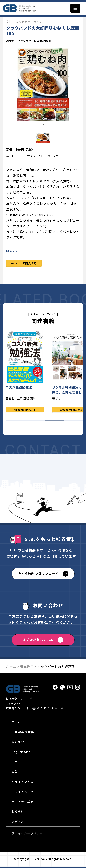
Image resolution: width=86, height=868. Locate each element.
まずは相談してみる (38, 641)
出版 (15, 763)
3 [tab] (54, 422)
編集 (15, 773)
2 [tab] (35, 422)
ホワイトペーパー (24, 792)
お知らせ (18, 812)
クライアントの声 (24, 783)
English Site (21, 753)
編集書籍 (27, 667)
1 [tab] (16, 422)
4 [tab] (74, 422)
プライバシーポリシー (27, 834)
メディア (18, 822)
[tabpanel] (26, 373)
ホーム (11, 667)
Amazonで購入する (24, 264)
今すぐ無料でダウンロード (38, 574)
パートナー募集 (23, 802)
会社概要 (18, 743)
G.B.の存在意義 (23, 733)
